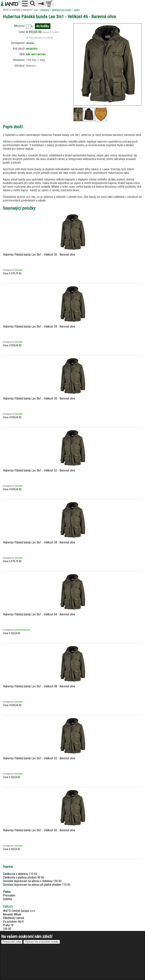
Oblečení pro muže (61, 10)
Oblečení (45, 10)
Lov (36, 10)
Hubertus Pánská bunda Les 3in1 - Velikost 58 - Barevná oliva (39, 542)
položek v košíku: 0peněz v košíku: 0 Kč (50, 4)
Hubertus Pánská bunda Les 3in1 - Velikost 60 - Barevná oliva (39, 830)
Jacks (77, 10)
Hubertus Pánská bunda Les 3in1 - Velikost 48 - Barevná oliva (39, 686)
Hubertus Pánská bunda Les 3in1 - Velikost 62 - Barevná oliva (39, 758)
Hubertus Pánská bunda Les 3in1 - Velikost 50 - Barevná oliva (39, 399)
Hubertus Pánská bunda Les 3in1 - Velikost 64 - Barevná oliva (39, 614)
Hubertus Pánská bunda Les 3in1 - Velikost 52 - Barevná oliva (39, 470)
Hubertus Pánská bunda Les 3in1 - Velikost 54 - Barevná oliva (39, 327)
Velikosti (8, 906)
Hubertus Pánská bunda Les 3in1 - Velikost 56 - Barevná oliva (39, 255)
